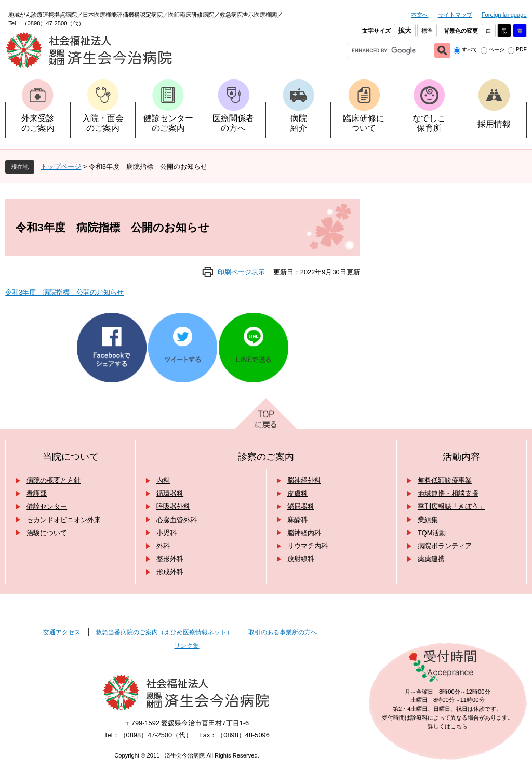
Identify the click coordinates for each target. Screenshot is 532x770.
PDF (521, 50)
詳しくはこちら (448, 726)
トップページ (61, 167)
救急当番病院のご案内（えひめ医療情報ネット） (164, 632)
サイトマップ (455, 15)
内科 (163, 480)
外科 (163, 546)
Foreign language (504, 15)
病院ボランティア (445, 546)
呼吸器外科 (173, 506)
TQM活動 (432, 533)
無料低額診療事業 (445, 480)
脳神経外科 (304, 480)
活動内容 (461, 457)
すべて (470, 50)
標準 (427, 31)
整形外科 (170, 559)
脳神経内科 (304, 533)
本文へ (420, 15)
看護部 (37, 493)
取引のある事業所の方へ (283, 632)
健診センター (47, 506)
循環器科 (170, 493)
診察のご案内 (266, 457)
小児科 (167, 533)
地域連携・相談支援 (448, 493)
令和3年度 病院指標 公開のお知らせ (64, 292)
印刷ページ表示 (241, 272)
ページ (497, 50)
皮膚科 (297, 493)
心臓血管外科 (177, 520)
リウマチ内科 (308, 546)
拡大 (405, 30)
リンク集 (187, 646)
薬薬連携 (431, 559)
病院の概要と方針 (54, 480)
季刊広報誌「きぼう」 (451, 506)
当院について (71, 457)
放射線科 (301, 559)
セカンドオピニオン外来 (64, 520)
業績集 (428, 520)
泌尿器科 (301, 506)
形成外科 (170, 572)
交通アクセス (62, 632)
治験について (47, 533)
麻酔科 (297, 520)
